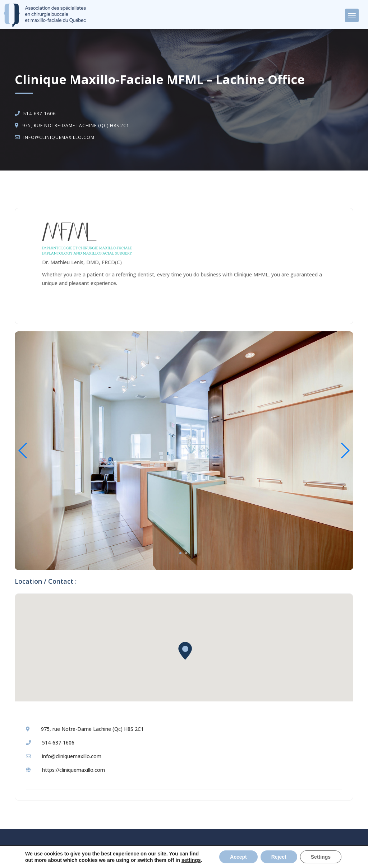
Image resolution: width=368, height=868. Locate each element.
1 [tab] (180, 553)
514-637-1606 (40, 114)
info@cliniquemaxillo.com (59, 137)
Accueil (31, 189)
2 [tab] (186, 553)
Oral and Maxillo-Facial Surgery (86, 189)
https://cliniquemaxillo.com (73, 770)
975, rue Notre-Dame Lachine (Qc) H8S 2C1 (76, 125)
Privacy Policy (272, 854)
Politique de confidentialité (224, 854)
